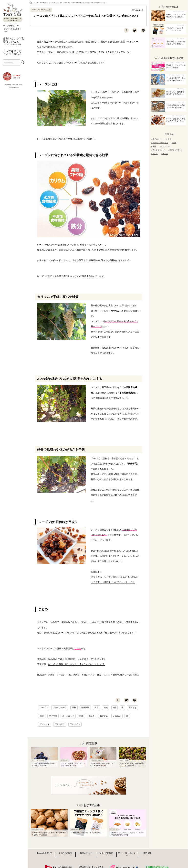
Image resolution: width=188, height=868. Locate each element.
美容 (96, 707)
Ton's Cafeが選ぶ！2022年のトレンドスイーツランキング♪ (77, 659)
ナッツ (165, 154)
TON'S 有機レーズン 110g (87, 675)
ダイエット (45, 724)
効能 (106, 707)
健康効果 (85, 707)
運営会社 (147, 853)
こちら (78, 649)
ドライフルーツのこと (42, 3)
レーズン (44, 707)
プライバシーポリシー (127, 854)
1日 (115, 707)
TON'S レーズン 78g (59, 675)
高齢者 (92, 716)
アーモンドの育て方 (160, 143)
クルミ (168, 139)
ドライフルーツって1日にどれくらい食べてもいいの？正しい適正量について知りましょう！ (115, 580)
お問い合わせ (86, 853)
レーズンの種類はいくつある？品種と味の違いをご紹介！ (66, 139)
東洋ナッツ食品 (175, 150)
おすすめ (104, 716)
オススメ (117, 716)
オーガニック (68, 716)
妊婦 (81, 716)
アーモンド (165, 146)
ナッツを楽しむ (14, 53)
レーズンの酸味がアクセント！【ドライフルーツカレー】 (77, 664)
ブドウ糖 (53, 716)
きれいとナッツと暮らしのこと (14, 42)
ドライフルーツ (60, 707)
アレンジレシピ (158, 150)
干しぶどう (60, 724)
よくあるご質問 (65, 853)
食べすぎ (133, 707)
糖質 (42, 716)
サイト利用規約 (106, 853)
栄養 (74, 707)
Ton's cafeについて (45, 853)
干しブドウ (75, 724)
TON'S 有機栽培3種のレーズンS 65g (121, 675)
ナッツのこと (14, 29)
